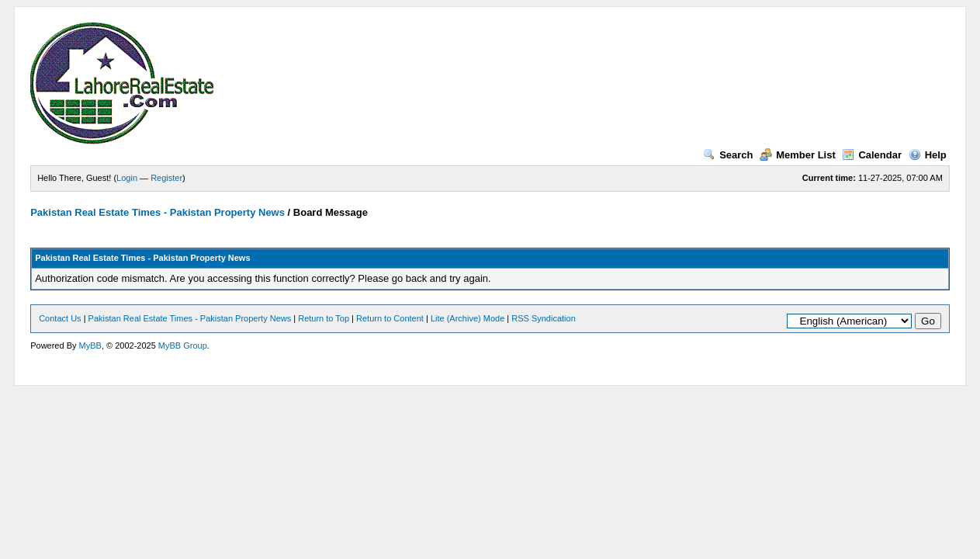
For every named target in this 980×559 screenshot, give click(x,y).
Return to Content (390, 318)
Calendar (872, 155)
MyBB (90, 345)
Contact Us (60, 318)
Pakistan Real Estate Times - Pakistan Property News (159, 212)
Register (166, 178)
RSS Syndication (544, 318)
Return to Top (324, 318)
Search (728, 155)
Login (127, 178)
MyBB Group (183, 345)
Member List (798, 155)
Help (928, 155)
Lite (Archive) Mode (467, 318)
